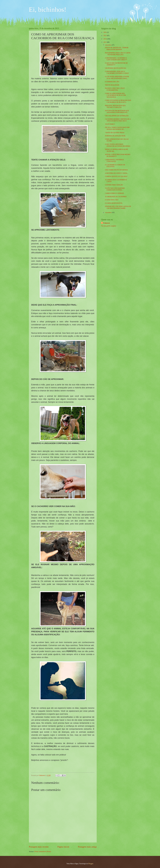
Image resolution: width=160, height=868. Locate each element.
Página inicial (63, 847)
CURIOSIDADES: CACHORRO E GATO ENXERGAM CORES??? (116, 59)
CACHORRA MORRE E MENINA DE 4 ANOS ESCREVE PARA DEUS (118, 120)
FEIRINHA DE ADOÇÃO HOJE (115, 136)
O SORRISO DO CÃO (112, 82)
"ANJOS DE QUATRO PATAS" (115, 133)
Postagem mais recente (39, 847)
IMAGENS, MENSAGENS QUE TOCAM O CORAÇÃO (115, 107)
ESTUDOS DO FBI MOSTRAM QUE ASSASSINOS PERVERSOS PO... (117, 112)
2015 (105, 36)
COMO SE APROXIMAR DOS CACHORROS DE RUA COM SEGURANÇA (115, 95)
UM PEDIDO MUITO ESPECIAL (116, 68)
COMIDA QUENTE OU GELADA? (116, 176)
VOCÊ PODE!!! (110, 124)
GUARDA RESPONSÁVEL (114, 203)
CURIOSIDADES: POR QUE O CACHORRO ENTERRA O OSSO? (117, 72)
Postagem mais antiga (87, 847)
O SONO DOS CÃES (112, 200)
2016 (105, 32)
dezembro (109, 45)
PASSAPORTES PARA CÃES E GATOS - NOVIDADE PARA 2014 (118, 54)
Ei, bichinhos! (48, 10)
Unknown (107, 223)
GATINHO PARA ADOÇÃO (114, 185)
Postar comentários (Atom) (43, 852)
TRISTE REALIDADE (112, 85)
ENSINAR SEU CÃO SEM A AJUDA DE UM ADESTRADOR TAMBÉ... (118, 207)
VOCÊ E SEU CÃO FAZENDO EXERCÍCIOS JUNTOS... (115, 189)
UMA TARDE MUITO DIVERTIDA (116, 170)
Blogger (91, 864)
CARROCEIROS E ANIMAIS (114, 193)
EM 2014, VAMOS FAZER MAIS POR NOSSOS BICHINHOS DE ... (117, 128)
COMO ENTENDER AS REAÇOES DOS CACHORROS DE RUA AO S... (118, 101)
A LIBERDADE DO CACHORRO (116, 197)
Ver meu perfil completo (109, 226)
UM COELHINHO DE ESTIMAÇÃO (117, 116)
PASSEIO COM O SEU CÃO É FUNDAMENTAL (115, 89)
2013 (105, 42)
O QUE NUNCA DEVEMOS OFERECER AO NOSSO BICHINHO (118, 145)
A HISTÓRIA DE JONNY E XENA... (117, 173)
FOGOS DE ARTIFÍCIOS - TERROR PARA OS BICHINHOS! (117, 49)
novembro (109, 213)
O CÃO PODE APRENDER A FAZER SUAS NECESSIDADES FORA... (117, 78)
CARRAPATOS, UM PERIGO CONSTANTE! (114, 161)
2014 (105, 39)
